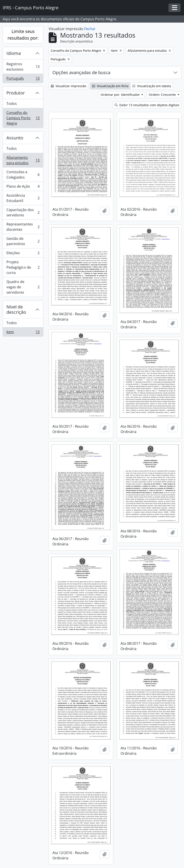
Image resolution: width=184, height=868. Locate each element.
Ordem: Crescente (163, 95)
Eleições (23, 254)
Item (23, 333)
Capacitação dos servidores (23, 212)
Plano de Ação (23, 187)
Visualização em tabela (152, 86)
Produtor (16, 93)
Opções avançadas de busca (81, 72)
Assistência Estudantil (23, 198)
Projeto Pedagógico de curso (23, 267)
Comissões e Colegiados (23, 175)
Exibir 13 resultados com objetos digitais (147, 105)
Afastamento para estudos (23, 160)
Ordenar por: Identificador (121, 95)
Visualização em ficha (110, 86)
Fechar (90, 29)
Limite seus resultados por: (23, 35)
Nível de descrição (16, 309)
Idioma (14, 53)
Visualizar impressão (68, 86)
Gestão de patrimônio (23, 241)
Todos (12, 104)
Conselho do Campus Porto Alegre (23, 118)
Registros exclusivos (23, 67)
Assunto (15, 138)
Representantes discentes (23, 227)
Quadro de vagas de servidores (23, 287)
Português (23, 79)
